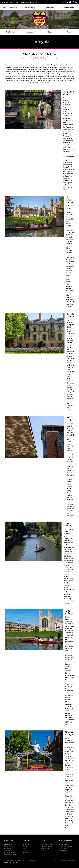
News (69, 32)
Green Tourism (64, 851)
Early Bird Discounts (10, 7)
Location (30, 32)
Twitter (70, 2)
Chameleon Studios (69, 860)
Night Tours (8, 851)
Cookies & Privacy (46, 844)
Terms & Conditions (47, 847)
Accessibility (45, 848)
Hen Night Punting (10, 852)
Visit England (63, 844)
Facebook (73, 2)
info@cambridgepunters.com (28, 2)
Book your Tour (27, 852)
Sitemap (43, 851)
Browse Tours (69, 7)
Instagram (76, 2)
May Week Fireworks (10, 855)
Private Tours (49, 7)
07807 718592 (9, 2)
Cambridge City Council (66, 847)
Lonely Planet (63, 848)
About (49, 32)
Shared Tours (30, 7)
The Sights (10, 32)
